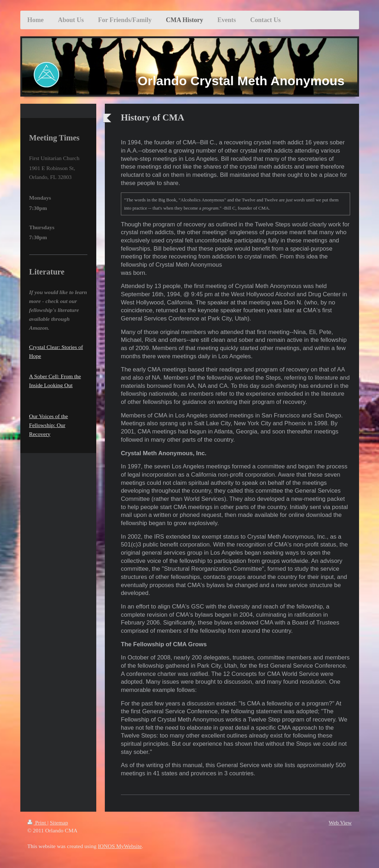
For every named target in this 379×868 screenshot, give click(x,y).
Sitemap (59, 823)
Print (37, 823)
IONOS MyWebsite (120, 846)
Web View (340, 823)
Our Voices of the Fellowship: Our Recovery (49, 425)
